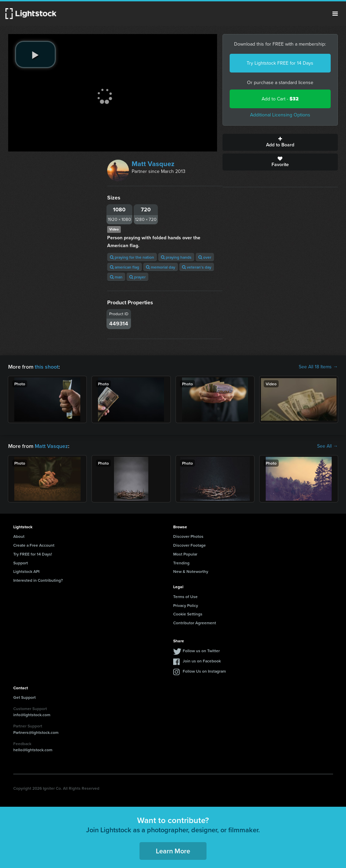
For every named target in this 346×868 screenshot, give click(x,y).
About (19, 536)
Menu (335, 14)
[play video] (35, 54)
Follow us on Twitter (201, 651)
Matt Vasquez (153, 164)
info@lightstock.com (32, 715)
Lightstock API (26, 571)
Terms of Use (185, 597)
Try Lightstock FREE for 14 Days (280, 63)
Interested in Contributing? (38, 580)
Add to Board (280, 142)
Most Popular (185, 554)
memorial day (161, 267)
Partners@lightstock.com (36, 732)
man (116, 277)
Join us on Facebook (202, 661)
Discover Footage (190, 545)
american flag (125, 267)
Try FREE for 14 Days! (33, 554)
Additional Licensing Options (280, 115)
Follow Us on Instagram (204, 671)
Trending (181, 563)
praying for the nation (132, 257)
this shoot (47, 367)
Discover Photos (188, 536)
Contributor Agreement (195, 623)
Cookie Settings (188, 614)
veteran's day (197, 267)
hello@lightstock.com (33, 750)
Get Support (24, 697)
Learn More (173, 851)
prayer (137, 277)
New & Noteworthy (191, 571)
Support (21, 563)
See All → (327, 446)
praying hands (176, 257)
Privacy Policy (186, 605)
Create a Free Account (34, 545)
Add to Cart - (280, 99)
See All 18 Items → (318, 367)
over (205, 257)
